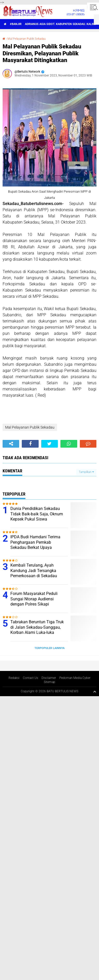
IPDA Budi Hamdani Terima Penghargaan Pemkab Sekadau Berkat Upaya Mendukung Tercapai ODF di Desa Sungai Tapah (36, 548)
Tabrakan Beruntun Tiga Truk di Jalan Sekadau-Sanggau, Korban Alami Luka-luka (37, 627)
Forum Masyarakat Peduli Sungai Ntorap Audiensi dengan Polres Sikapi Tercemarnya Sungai (34, 602)
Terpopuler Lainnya (50, 648)
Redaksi (14, 678)
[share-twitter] (50, 444)
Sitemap (50, 682)
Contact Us (30, 678)
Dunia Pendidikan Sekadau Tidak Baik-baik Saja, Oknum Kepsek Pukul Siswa (37, 514)
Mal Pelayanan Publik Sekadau (27, 39)
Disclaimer (49, 678)
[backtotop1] (95, 692)
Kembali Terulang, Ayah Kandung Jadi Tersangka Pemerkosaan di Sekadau (34, 571)
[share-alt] (11, 444)
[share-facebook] (30, 444)
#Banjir (16, 24)
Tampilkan (86, 472)
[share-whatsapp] (69, 444)
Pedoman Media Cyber (75, 678)
